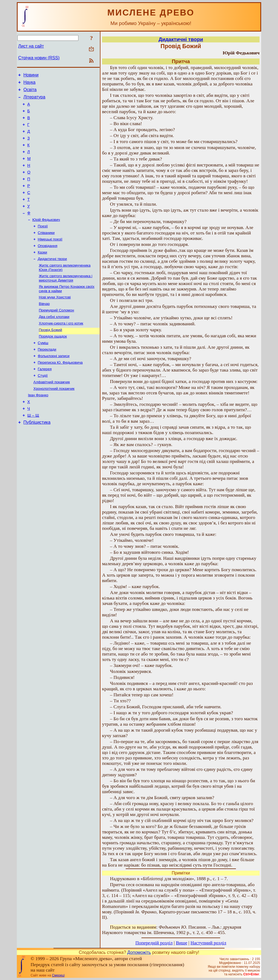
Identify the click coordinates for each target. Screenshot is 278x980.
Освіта (30, 92)
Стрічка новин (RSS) (39, 58)
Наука (29, 84)
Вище (182, 943)
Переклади (47, 377)
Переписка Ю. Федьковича (60, 391)
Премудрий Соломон (56, 334)
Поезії (43, 244)
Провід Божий (50, 356)
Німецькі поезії (50, 259)
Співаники (46, 251)
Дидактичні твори (52, 280)
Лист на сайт (31, 46)
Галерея (45, 398)
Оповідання (48, 266)
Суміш (43, 370)
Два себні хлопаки (54, 341)
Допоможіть (139, 952)
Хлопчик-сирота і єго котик (61, 349)
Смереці (58, 975)
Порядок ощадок (53, 363)
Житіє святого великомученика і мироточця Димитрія (66, 300)
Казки (42, 273)
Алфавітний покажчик (52, 412)
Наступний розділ (208, 943)
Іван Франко (38, 426)
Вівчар (44, 327)
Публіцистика (37, 457)
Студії (43, 405)
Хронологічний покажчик (54, 419)
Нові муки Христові (55, 320)
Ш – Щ (33, 449)
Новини (31, 76)
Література (34, 100)
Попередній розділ (154, 943)
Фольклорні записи (54, 384)
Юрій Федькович (46, 237)
